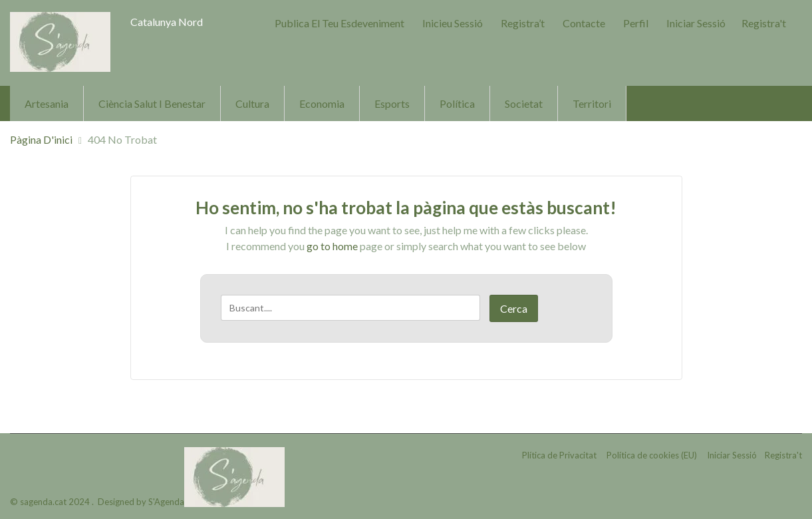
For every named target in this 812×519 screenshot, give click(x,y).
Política (457, 103)
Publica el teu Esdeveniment (339, 23)
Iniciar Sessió (696, 23)
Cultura (252, 103)
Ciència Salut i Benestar (152, 103)
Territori (592, 103)
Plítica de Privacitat (559, 455)
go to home (332, 246)
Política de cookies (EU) (652, 455)
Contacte (584, 23)
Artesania (47, 103)
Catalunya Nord (167, 22)
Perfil (636, 23)
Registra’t (523, 23)
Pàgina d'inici (41, 139)
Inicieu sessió (453, 23)
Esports (392, 103)
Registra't (764, 23)
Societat (524, 103)
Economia (322, 103)
